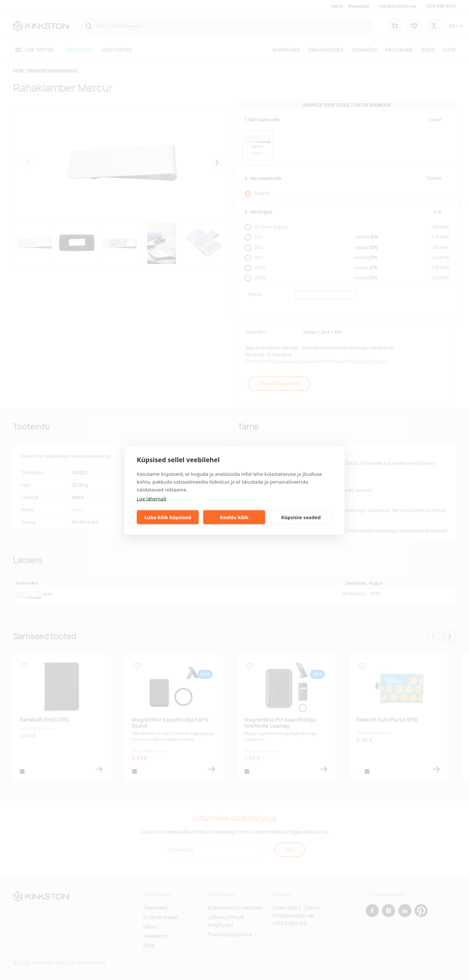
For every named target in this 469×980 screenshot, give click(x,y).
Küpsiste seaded (301, 517)
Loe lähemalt (152, 498)
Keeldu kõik (234, 517)
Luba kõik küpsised (168, 517)
